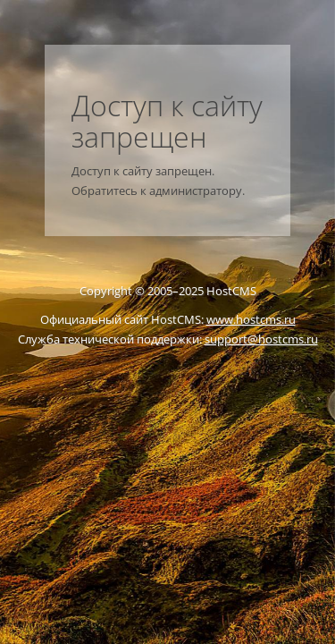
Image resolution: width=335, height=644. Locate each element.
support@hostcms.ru (261, 339)
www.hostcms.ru (251, 319)
